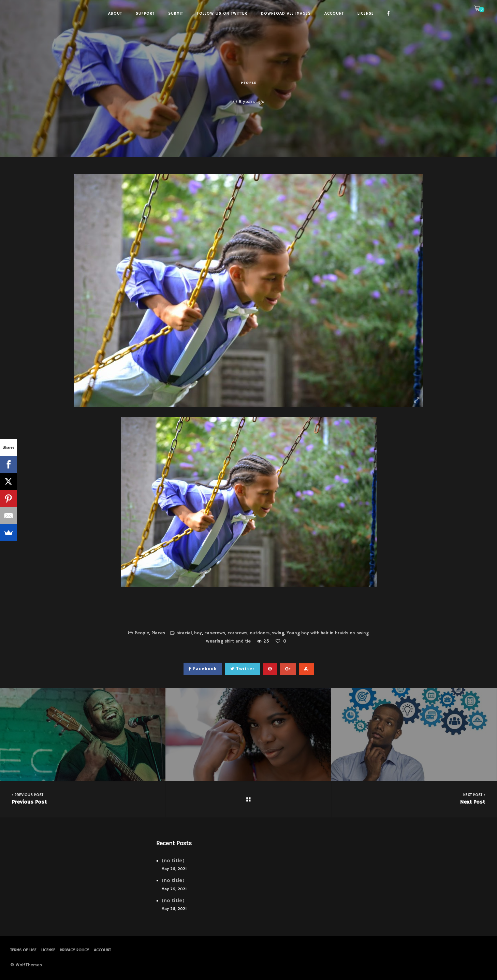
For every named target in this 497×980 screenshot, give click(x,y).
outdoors (260, 633)
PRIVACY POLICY (75, 950)
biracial (184, 633)
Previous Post (83, 799)
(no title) (173, 861)
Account (102, 950)
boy (198, 633)
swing (278, 633)
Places (158, 633)
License (48, 950)
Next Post (414, 799)
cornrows (237, 633)
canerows (215, 633)
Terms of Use (23, 950)
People (249, 83)
